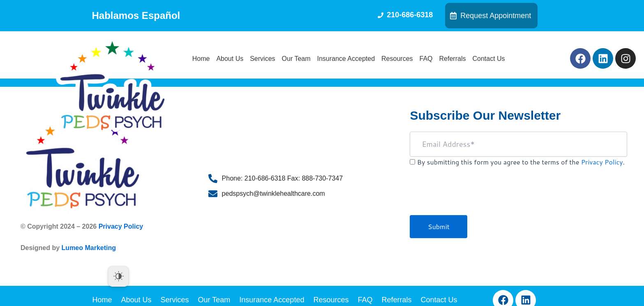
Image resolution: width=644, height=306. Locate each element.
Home (201, 59)
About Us (230, 59)
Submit (439, 226)
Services (262, 59)
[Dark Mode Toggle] (118, 276)
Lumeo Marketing (89, 248)
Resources (397, 59)
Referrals (453, 59)
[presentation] (472, 195)
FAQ (426, 59)
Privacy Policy (121, 226)
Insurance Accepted (346, 59)
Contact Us (488, 59)
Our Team (296, 59)
